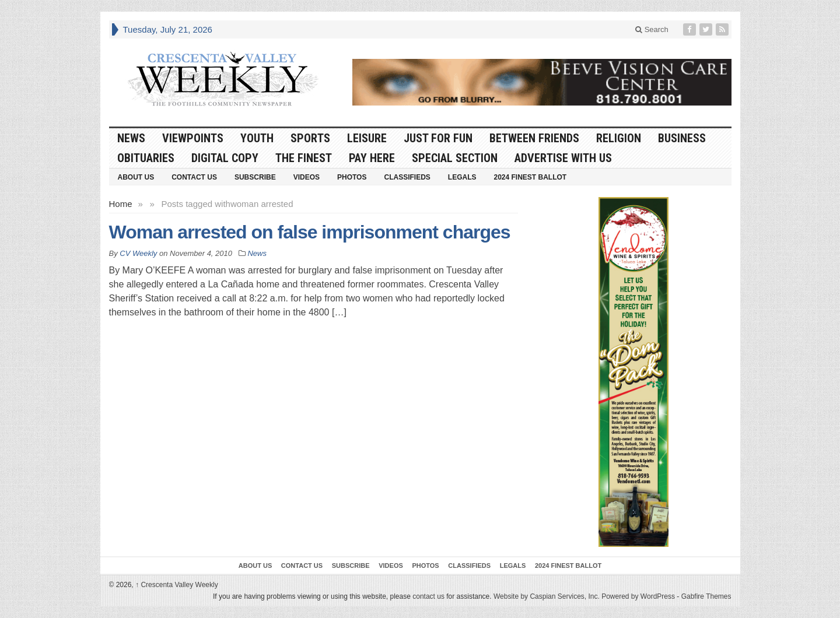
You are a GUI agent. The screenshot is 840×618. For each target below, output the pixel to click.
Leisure (367, 138)
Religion (619, 138)
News (131, 138)
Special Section (455, 158)
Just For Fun (438, 138)
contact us (428, 596)
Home (121, 204)
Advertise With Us (563, 158)
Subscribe (255, 177)
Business (682, 138)
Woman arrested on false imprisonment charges (310, 232)
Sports (310, 138)
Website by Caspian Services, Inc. (547, 596)
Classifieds (407, 177)
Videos (307, 177)
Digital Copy (225, 158)
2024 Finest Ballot (530, 177)
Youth (257, 138)
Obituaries (146, 158)
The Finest (304, 158)
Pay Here (372, 158)
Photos (352, 177)
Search (652, 29)
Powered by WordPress (638, 596)
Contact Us (194, 177)
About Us (136, 177)
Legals (462, 177)
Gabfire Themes (706, 596)
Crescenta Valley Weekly (177, 585)
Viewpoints (193, 138)
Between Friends (534, 138)
